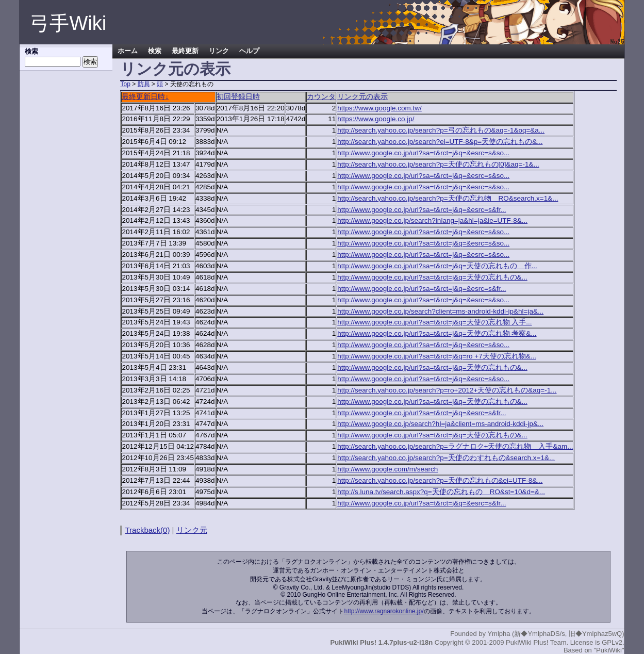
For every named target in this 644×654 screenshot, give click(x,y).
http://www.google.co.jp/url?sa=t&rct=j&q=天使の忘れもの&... (432, 277)
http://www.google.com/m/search (387, 469)
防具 (144, 84)
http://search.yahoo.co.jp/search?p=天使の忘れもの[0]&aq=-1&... (438, 164)
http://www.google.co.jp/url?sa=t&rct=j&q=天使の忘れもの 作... (437, 266)
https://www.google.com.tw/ (379, 108)
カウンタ (321, 97)
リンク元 (192, 530)
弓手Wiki (68, 23)
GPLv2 (612, 642)
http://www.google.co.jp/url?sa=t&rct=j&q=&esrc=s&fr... (422, 210)
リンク (219, 51)
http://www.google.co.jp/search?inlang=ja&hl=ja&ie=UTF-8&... (432, 220)
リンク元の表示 (362, 97)
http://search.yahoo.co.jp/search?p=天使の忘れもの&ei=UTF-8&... (440, 480)
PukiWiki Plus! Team (536, 642)
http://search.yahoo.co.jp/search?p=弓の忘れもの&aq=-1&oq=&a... (441, 130)
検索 (155, 51)
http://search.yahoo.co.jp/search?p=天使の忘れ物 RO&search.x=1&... (448, 198)
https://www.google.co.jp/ (376, 119)
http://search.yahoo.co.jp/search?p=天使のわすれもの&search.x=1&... (446, 458)
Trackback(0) (147, 530)
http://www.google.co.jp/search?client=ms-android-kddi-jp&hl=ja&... (440, 311)
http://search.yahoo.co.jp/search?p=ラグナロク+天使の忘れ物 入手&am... (455, 446)
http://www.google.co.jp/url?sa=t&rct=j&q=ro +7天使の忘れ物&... (437, 356)
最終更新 (185, 51)
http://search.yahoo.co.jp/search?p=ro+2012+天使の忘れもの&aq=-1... (447, 390)
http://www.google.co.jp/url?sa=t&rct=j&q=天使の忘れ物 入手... (434, 322)
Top (125, 84)
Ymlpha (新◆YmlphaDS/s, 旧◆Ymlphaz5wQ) (556, 634)
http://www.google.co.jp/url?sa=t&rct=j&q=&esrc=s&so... (423, 153)
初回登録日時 (238, 97)
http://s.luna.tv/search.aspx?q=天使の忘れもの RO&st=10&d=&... (441, 492)
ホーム (128, 51)
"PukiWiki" (609, 650)
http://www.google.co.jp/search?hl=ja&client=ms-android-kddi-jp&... (440, 424)
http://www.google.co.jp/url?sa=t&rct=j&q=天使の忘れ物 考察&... (437, 333)
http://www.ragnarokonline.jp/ (384, 611)
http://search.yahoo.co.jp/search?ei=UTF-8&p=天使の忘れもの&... (440, 142)
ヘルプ (249, 51)
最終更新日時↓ (145, 97)
